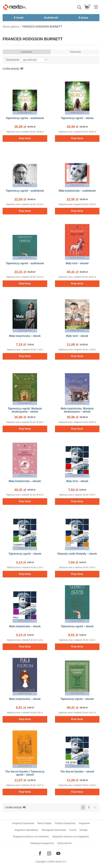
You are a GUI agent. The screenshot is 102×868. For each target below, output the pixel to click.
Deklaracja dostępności (42, 843)
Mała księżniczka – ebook (25, 336)
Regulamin (84, 823)
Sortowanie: (13, 60)
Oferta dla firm (65, 843)
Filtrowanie (75, 52)
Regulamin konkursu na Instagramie (71, 837)
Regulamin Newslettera (27, 830)
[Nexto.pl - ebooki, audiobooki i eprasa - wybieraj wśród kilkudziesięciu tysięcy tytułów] (15, 7)
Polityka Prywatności (65, 823)
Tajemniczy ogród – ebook (77, 118)
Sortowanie (27, 52)
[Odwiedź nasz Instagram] (49, 853)
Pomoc (73, 830)
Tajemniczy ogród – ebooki (77, 699)
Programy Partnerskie (23, 823)
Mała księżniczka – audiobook (77, 191)
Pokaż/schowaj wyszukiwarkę (80, 7)
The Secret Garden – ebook (77, 772)
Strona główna (11, 27)
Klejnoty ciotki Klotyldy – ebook (77, 554)
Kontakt (83, 830)
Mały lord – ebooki (77, 263)
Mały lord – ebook (77, 336)
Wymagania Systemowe (54, 830)
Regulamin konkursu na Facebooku (31, 837)
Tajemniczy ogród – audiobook (25, 118)
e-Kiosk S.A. (60, 862)
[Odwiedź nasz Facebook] (40, 853)
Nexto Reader (44, 823)
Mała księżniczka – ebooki (25, 481)
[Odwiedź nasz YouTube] (58, 853)
